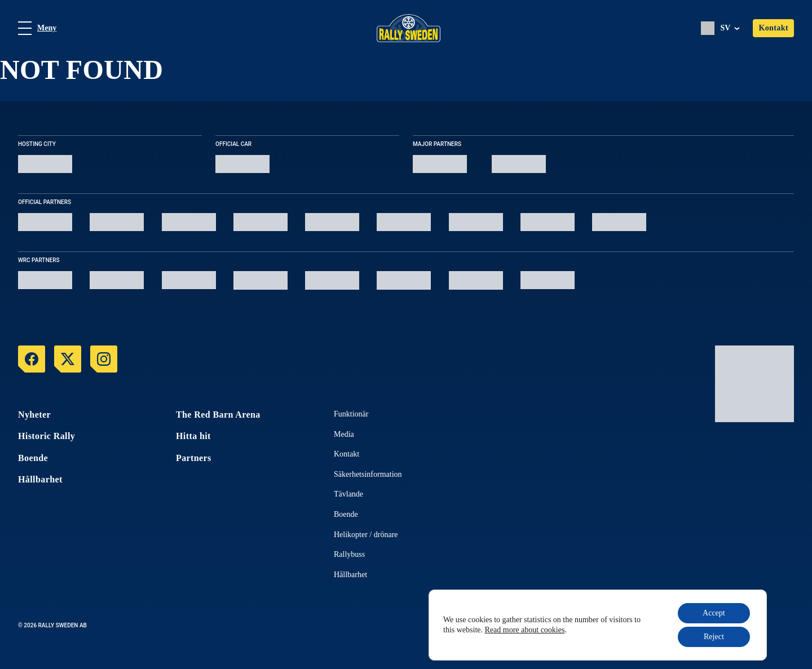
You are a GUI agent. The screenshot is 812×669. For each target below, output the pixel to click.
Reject (714, 637)
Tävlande (348, 494)
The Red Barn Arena (218, 415)
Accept (714, 613)
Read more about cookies (525, 630)
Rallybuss (349, 554)
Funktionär (351, 414)
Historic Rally (47, 436)
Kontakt (773, 28)
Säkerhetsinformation (368, 474)
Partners (194, 458)
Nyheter (34, 415)
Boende (33, 458)
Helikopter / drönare (366, 535)
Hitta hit (193, 436)
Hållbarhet (40, 479)
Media (344, 434)
